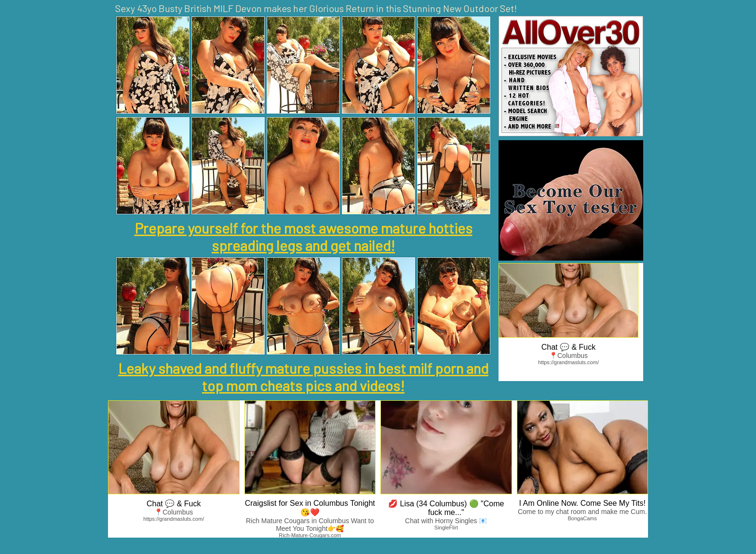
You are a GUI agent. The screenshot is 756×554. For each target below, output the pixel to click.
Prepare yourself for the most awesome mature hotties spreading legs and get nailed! (304, 237)
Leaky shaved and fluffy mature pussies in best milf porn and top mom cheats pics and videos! (303, 377)
